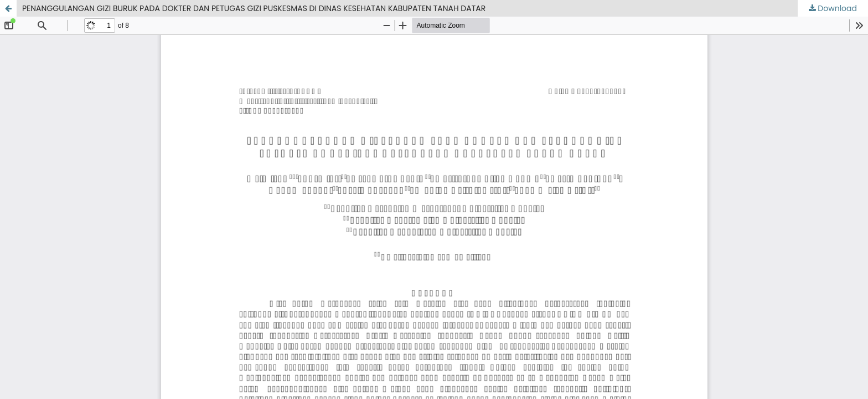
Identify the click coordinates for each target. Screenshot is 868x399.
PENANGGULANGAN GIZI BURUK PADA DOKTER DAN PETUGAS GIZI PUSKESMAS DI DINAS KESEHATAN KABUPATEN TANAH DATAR (254, 8)
